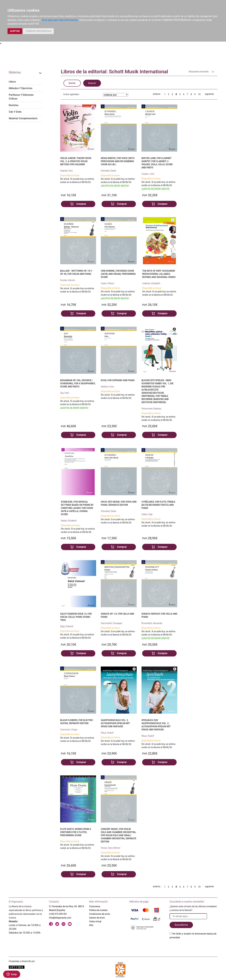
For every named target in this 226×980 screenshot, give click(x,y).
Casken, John (148, 174)
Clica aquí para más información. (60, 20)
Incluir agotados (71, 94)
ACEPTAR (15, 31)
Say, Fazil (65, 393)
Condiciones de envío (100, 914)
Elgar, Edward (67, 626)
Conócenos (95, 906)
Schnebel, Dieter (108, 171)
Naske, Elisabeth (69, 521)
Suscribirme (181, 925)
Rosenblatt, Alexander (152, 623)
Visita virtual (95, 921)
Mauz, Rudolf (107, 733)
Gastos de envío (97, 918)
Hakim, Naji (147, 514)
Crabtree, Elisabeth (151, 283)
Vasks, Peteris (107, 283)
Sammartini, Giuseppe (111, 623)
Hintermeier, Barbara (151, 409)
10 (199, 94)
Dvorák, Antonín (68, 280)
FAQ (91, 925)
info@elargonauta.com (60, 918)
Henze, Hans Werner (110, 848)
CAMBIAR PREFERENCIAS (38, 31)
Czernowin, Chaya (69, 730)
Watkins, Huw (107, 387)
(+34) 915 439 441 (58, 914)
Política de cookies (98, 910)
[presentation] (193, 947)
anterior (157, 94)
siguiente (209, 94)
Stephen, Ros (66, 171)
